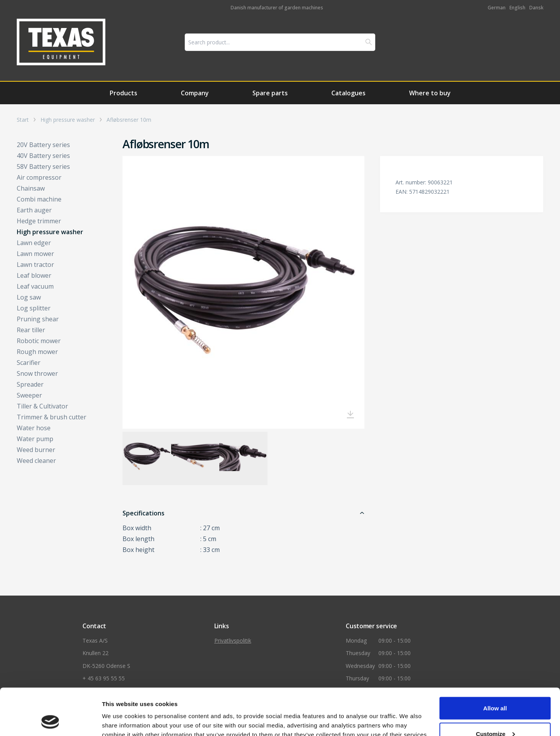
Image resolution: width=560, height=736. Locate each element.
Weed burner (36, 450)
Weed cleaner (36, 461)
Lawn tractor (35, 265)
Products (123, 93)
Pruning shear (38, 319)
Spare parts (270, 93)
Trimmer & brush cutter (52, 417)
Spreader (30, 384)
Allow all (495, 664)
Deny (495, 715)
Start (23, 120)
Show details (120, 711)
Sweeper (29, 395)
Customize (495, 690)
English (517, 8)
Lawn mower (35, 254)
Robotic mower (39, 341)
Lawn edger (34, 243)
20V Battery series (43, 145)
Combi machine (39, 199)
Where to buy (430, 93)
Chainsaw (31, 188)
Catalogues (348, 93)
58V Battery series (43, 166)
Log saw (29, 297)
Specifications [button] (143, 513)
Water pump (35, 439)
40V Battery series (43, 156)
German (497, 8)
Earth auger (34, 210)
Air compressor (39, 177)
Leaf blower (34, 275)
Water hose (34, 428)
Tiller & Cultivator (42, 406)
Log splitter (34, 308)
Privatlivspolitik (233, 640)
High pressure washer (68, 120)
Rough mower (37, 352)
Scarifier (29, 363)
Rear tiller (31, 330)
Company (195, 93)
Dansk (536, 8)
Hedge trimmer (39, 221)
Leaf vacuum (35, 286)
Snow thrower (37, 373)
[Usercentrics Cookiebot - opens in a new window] (50, 721)
